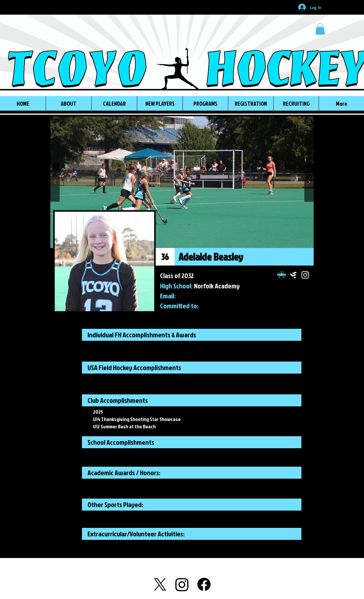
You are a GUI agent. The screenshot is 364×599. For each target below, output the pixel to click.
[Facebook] (204, 584)
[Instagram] (182, 584)
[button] (320, 29)
